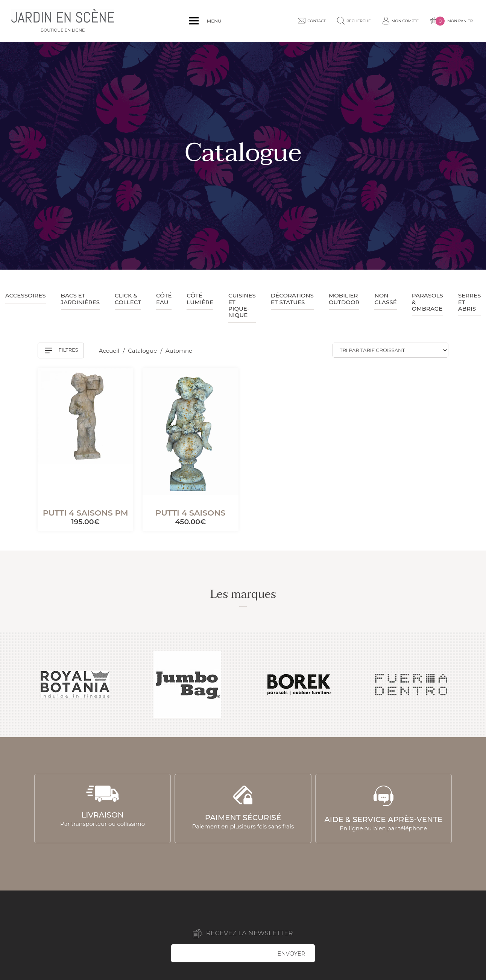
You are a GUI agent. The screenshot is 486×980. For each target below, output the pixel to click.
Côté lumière (200, 299)
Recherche (354, 21)
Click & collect (128, 299)
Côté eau (164, 299)
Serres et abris (470, 302)
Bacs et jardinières (80, 299)
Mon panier (451, 21)
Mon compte (401, 21)
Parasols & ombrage (428, 302)
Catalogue (143, 351)
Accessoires (26, 295)
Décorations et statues (292, 299)
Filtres (62, 350)
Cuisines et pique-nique (242, 305)
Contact (312, 21)
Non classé (385, 299)
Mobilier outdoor (344, 299)
